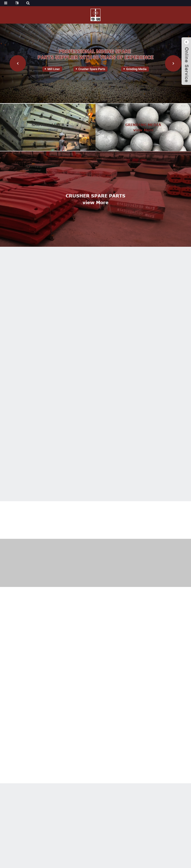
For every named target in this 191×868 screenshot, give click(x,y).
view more (48, 136)
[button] (18, 63)
